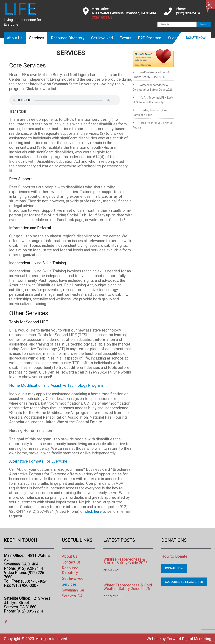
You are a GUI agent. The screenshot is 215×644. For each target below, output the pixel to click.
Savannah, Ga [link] (73, 590)
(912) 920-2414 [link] (188, 13)
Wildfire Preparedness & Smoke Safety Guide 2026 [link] (125, 561)
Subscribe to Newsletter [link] (184, 582)
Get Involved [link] (102, 38)
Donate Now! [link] (196, 38)
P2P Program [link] (150, 38)
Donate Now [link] (174, 568)
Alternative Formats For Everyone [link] (38, 461)
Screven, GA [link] (72, 596)
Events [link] (125, 38)
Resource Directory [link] (68, 38)
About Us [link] (15, 38)
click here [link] (94, 511)
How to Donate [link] (174, 556)
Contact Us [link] (71, 562)
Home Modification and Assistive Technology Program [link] (56, 385)
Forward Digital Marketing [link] (189, 639)
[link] (210, 5)
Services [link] (37, 38)
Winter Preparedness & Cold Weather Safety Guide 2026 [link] (128, 587)
